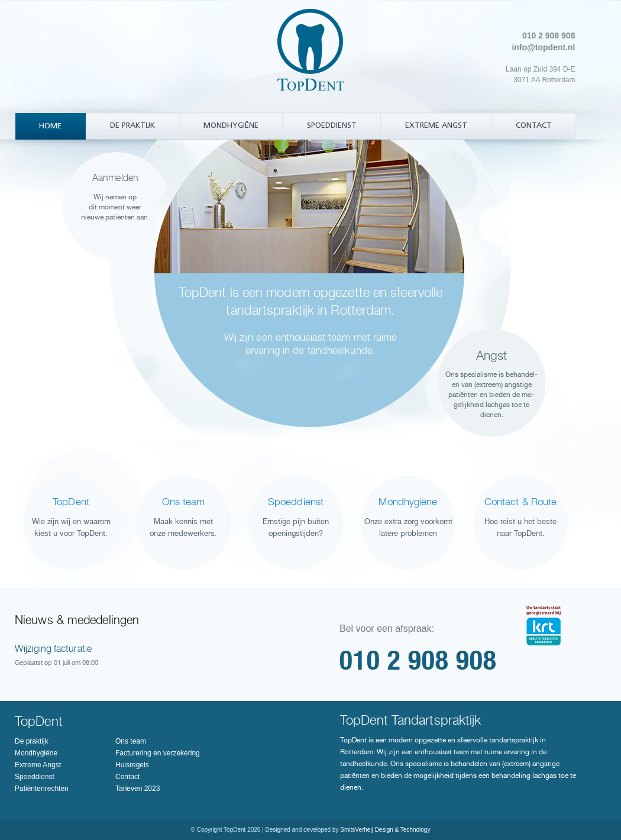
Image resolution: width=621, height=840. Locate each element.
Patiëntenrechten (42, 789)
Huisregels (132, 765)
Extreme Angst (436, 126)
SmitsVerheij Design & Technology (385, 830)
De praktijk (132, 126)
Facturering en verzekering (158, 753)
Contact (534, 126)
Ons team (131, 741)
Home (50, 126)
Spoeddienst (332, 126)
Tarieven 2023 (138, 789)
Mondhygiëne (231, 126)
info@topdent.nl (543, 47)
